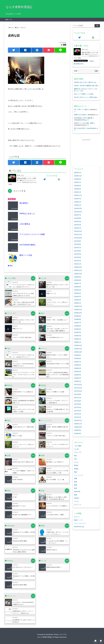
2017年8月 (78, 394)
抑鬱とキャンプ (51, 293)
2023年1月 (78, 205)
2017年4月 (78, 407)
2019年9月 (78, 316)
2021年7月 (78, 248)
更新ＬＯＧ (9, 20)
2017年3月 (78, 411)
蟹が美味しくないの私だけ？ (55, 462)
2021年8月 (78, 244)
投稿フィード (78, 520)
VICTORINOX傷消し (28, 245)
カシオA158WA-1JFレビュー (55, 337)
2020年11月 (78, 270)
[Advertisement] (86, 152)
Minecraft (77, 491)
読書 (76, 478)
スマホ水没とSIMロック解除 (55, 515)
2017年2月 (78, 414)
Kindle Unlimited (17, 479)
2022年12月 (78, 208)
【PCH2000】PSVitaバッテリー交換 (58, 364)
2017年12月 (78, 385)
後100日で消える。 (52, 550)
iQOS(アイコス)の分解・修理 (84, 123)
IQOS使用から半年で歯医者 (83, 118)
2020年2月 (78, 300)
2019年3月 (78, 336)
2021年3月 (78, 257)
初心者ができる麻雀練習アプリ (22, 515)
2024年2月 (78, 189)
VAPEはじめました (27, 213)
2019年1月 (78, 342)
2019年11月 (78, 310)
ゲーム (76, 462)
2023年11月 (78, 195)
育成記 (76, 469)
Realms (77, 498)
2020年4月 (78, 293)
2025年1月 (78, 173)
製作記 (76, 465)
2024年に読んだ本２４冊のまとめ (23, 462)
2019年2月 (78, 339)
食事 (76, 482)
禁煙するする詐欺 (80, 115)
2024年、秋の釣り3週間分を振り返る (86, 86)
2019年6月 (78, 326)
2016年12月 (78, 420)
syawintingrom (92, 128)
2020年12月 (78, 267)
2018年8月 (78, 358)
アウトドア (78, 452)
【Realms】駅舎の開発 (20, 541)
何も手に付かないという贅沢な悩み (23, 427)
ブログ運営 (78, 446)
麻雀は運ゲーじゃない (19, 506)
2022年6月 (78, 218)
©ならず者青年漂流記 (45, 637)
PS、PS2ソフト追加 (81, 109)
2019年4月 (78, 332)
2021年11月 (78, 235)
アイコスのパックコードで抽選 (32, 234)
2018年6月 (78, 365)
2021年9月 (78, 241)
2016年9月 (78, 430)
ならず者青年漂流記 (19, 7)
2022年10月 (78, 212)
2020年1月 (78, 303)
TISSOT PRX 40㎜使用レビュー (57, 320)
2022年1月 (78, 228)
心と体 (76, 449)
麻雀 (76, 485)
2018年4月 (78, 372)
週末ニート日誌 (26, 255)
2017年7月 (78, 398)
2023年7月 (78, 199)
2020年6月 (78, 287)
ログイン (77, 517)
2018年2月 (78, 378)
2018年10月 (78, 352)
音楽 (76, 488)
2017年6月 (78, 401)
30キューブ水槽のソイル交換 (55, 392)
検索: (76, 71)
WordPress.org (79, 527)
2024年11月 (78, 176)
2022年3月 (78, 221)
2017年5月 (78, 404)
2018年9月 (78, 355)
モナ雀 (14, 497)
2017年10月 (78, 391)
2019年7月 (78, 323)
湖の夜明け (24, 203)
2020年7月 (78, 283)
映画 (76, 495)
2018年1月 (78, 381)
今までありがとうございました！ (23, 567)
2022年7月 (78, 215)
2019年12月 (78, 306)
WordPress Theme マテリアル (56, 635)
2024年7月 (78, 182)
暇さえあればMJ (79, 128)
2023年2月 (78, 202)
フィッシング (78, 475)
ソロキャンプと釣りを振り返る (22, 337)
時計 (76, 456)
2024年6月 (78, 186)
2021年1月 (78, 264)
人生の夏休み (25, 224)
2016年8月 (78, 434)
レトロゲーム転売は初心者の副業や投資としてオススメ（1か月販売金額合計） (58, 375)
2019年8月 (78, 319)
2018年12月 (78, 345)
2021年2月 (78, 261)
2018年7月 (78, 362)
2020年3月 (78, 296)
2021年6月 (78, 251)
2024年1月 (78, 192)
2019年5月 (78, 329)
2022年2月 (78, 225)
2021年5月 (78, 254)
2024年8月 (78, 179)
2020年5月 (78, 290)
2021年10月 (78, 238)
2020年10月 (78, 274)
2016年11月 (78, 424)
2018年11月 (78, 349)
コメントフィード (80, 523)
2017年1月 (78, 417)
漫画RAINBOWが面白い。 (54, 567)
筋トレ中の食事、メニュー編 (55, 479)
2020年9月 (78, 277)
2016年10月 (78, 427)
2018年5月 (78, 368)
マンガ (76, 501)
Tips (75, 459)
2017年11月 (78, 388)
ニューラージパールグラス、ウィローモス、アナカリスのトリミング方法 (23, 375)
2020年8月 (78, 280)
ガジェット (78, 505)
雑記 (65, 45)
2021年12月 (78, 231)
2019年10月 (78, 313)
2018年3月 (78, 375)
